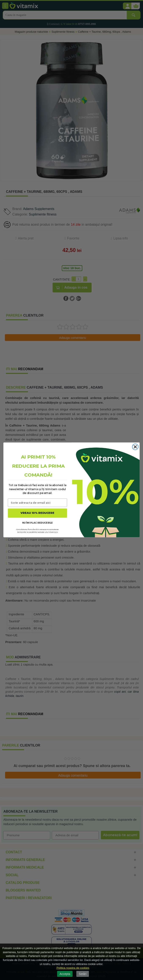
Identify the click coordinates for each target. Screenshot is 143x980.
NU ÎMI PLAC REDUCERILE (38, 523)
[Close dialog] (135, 447)
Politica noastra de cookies (73, 968)
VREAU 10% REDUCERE (37, 513)
